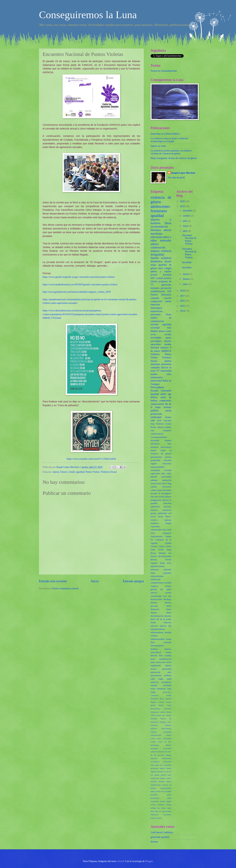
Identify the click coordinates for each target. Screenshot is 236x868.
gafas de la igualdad (163, 765)
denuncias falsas (161, 609)
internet (165, 500)
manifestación (165, 659)
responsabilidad (157, 467)
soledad (154, 685)
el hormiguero (165, 493)
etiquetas (154, 758)
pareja (168, 411)
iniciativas (155, 444)
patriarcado (155, 672)
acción (159, 715)
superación (155, 474)
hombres (154, 649)
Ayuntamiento (157, 536)
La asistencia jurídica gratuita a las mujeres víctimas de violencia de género (171, 152)
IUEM (169, 695)
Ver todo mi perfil (176, 178)
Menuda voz (165, 553)
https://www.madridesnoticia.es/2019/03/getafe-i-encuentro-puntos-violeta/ (80, 284)
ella (170, 626)
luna (169, 444)
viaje (169, 689)
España (168, 543)
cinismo (154, 732)
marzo (186, 274)
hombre (168, 440)
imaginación (156, 500)
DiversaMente (157, 387)
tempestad (154, 815)
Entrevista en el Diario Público (165, 134)
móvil (169, 662)
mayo (186, 226)
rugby (161, 679)
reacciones (155, 801)
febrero (187, 279)
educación (156, 237)
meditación (155, 778)
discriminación (157, 616)
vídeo (169, 474)
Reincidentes (156, 709)
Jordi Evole (157, 550)
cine (152, 430)
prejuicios (167, 510)
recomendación (159, 227)
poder (169, 795)
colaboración (158, 247)
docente (154, 493)
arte (163, 715)
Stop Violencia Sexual (161, 424)
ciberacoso (167, 487)
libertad (154, 656)
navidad (154, 324)
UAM (153, 715)
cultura (154, 490)
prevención (166, 288)
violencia (166, 251)
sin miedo (162, 808)
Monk (153, 705)
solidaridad (156, 417)
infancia (168, 649)
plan (169, 672)
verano (168, 417)
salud (169, 679)
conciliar (168, 583)
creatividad (167, 738)
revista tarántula (157, 805)
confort (168, 735)
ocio (163, 791)
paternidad (167, 669)
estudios (154, 636)
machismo (156, 234)
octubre (187, 216)
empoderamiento (158, 629)
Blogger (149, 861)
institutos (155, 288)
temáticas (155, 523)
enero (186, 284)
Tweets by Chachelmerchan (164, 71)
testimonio (161, 689)
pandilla (168, 791)
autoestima (166, 364)
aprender (168, 570)
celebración (156, 579)
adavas (56, 472)
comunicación (156, 735)
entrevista (155, 305)
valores (159, 818)
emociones (156, 344)
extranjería (167, 762)
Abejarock (167, 533)
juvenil (154, 275)
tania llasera (167, 811)
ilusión (169, 768)
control (168, 593)
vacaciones (155, 526)
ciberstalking (166, 728)
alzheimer (155, 364)
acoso (169, 331)
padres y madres (161, 271)
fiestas (168, 639)
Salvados (167, 421)
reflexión (167, 460)
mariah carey (166, 775)
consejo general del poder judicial (161, 589)
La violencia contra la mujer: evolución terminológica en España (169, 140)
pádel (169, 798)
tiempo (168, 523)
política (168, 457)
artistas (169, 715)
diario (169, 613)
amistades (166, 240)
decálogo (167, 599)
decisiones (167, 490)
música (153, 791)
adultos (168, 361)
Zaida (162, 563)
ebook (153, 622)
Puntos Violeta (92, 472)
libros (168, 223)
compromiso (165, 401)
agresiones (166, 285)
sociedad (168, 470)
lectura (168, 652)
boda (153, 573)
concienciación (157, 434)
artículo (168, 341)
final (153, 642)
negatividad (156, 666)
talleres (155, 244)
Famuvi (64, 472)
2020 (183, 201)
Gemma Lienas (158, 546)
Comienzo (154, 695)
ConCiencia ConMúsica (162, 832)
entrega (168, 755)
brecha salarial (157, 427)
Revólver (168, 709)
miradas (154, 781)
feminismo (159, 211)
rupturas (168, 520)
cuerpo (153, 742)
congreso (154, 586)
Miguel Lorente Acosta (161, 702)
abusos (162, 331)
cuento (168, 301)
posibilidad (155, 798)
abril (185, 231)
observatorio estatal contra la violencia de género (161, 450)
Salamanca (166, 295)
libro (161, 656)
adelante (154, 480)
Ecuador (155, 391)
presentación (156, 675)
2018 (169, 530)
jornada (160, 771)
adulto (163, 394)
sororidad (155, 328)
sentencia (155, 682)
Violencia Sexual (109, 472)
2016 (159, 421)
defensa (154, 603)
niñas (159, 791)
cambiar (168, 427)
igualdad (80, 472)
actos (169, 563)
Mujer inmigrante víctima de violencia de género (174, 158)
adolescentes (160, 206)
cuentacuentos (157, 404)
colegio (168, 268)
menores (164, 348)
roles (169, 374)
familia (155, 258)
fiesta (169, 315)
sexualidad (155, 470)
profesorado (156, 414)
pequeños (154, 795)
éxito (164, 530)
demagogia (155, 745)
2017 (153, 278)
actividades (156, 338)
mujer (153, 265)
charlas (154, 281)
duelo (153, 619)
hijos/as (165, 367)
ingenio (153, 771)
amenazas (155, 570)
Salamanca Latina (158, 712)
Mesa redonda (165, 699)
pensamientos (156, 457)
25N (169, 291)
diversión (161, 752)
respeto (154, 374)
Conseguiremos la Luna (88, 15)
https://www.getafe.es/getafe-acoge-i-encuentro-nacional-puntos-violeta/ (79, 277)
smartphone (166, 682)
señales (153, 808)
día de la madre (164, 619)
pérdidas (168, 675)
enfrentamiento (157, 632)
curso (159, 490)
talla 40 (158, 811)
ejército (163, 626)
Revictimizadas (165, 556)
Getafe (72, 472)
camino (154, 487)
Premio (154, 556)
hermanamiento (157, 646)
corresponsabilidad (159, 437)
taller (163, 474)
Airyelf (121, 861)
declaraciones (156, 599)
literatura (156, 230)
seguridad (167, 324)
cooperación (156, 301)
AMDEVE (166, 351)
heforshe (168, 642)
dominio (168, 616)
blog (169, 483)
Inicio (95, 581)
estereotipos (156, 308)
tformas (154, 842)
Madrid (154, 331)
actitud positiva (164, 278)
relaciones (167, 464)
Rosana (154, 560)
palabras (155, 411)
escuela (162, 497)
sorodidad (167, 685)
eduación (167, 622)
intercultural (156, 652)
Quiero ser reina (158, 146)
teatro (153, 689)
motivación (161, 662)
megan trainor (166, 778)
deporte (154, 613)
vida (153, 420)
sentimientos (157, 377)
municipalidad (166, 788)
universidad (156, 381)
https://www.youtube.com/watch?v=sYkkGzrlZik (91, 459)
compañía (155, 367)
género (168, 497)
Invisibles (187, 262)
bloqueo (163, 722)
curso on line (165, 742)
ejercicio (154, 626)
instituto (167, 407)
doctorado (155, 440)
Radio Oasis (165, 705)
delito (169, 606)
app (170, 394)
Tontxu (169, 712)
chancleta (154, 725)
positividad (155, 460)
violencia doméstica (161, 260)
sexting (168, 805)
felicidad (155, 348)
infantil (168, 262)
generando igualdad (160, 837)
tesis (169, 328)
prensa (153, 513)
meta (153, 662)
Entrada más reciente (53, 581)
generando (155, 768)
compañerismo (157, 583)
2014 (183, 311)
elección (154, 497)
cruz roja (167, 596)
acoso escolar (161, 334)
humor (162, 768)
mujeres (155, 251)
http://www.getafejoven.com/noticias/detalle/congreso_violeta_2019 (77, 292)
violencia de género (161, 200)
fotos (153, 765)
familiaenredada (158, 639)
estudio (168, 344)
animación (167, 480)
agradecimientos (158, 566)
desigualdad (157, 255)
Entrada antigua (133, 581)
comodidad (167, 732)
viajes (153, 692)
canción (168, 298)
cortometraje (156, 596)
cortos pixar (156, 738)
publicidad (162, 513)
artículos (154, 719)
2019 (153, 533)
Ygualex (154, 563)
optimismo (155, 507)
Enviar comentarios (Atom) (65, 588)
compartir (167, 430)
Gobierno (155, 354)
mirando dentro (165, 781)
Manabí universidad (161, 477)
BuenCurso (167, 692)
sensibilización (158, 291)
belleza (154, 397)
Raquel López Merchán (183, 173)
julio (185, 221)
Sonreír (168, 560)
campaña (155, 298)
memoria (154, 447)
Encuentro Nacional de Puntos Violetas (189, 240)
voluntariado (156, 530)
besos (165, 483)
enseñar (168, 632)
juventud (167, 275)
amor (161, 268)
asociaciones (156, 483)
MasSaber (154, 699)
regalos (154, 464)
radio (153, 679)
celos (169, 722)
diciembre (188, 211)
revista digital (166, 801)
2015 (183, 306)
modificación (156, 785)
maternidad (166, 371)
